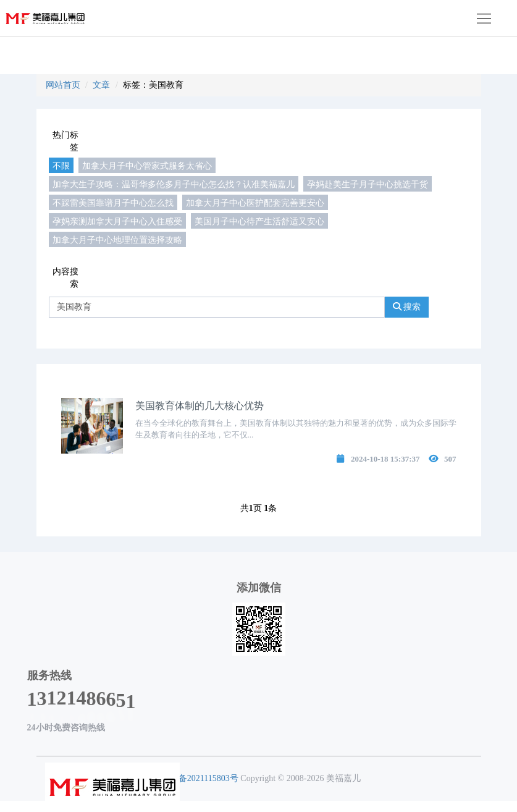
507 (450, 459)
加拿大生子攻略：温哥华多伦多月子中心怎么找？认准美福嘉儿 (174, 184)
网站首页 (63, 85)
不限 (61, 165)
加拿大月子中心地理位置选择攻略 (117, 239)
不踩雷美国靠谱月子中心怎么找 (113, 202)
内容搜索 (65, 278)
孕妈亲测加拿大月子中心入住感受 (117, 221)
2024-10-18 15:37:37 (385, 459)
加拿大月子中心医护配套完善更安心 (255, 202)
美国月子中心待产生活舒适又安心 (259, 221)
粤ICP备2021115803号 (197, 778)
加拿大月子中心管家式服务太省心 (147, 165)
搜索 (407, 307)
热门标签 (65, 141)
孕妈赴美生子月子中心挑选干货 (368, 184)
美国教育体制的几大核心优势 (200, 406)
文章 (101, 85)
